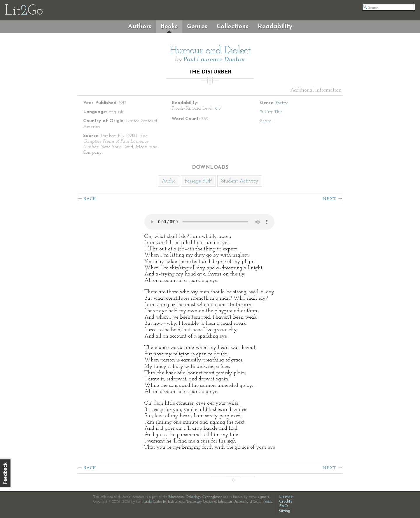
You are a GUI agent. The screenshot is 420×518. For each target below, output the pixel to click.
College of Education (218, 502)
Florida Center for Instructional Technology (172, 502)
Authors (140, 27)
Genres (197, 27)
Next (329, 199)
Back (90, 199)
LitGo (24, 11)
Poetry (282, 103)
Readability (275, 27)
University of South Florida (253, 502)
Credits (286, 502)
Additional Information (316, 90)
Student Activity (240, 181)
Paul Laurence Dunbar (214, 60)
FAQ (284, 506)
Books (169, 27)
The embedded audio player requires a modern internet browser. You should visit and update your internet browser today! (209, 222)
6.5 (218, 108)
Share (266, 121)
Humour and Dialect (210, 51)
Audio (169, 181)
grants (265, 497)
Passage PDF (198, 181)
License (286, 497)
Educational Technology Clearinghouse (195, 497)
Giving (285, 511)
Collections (233, 27)
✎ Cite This (271, 112)
